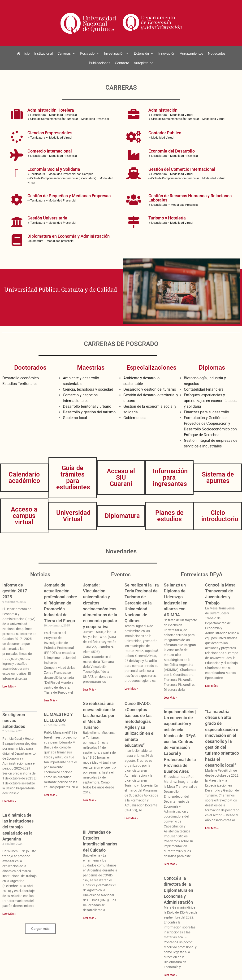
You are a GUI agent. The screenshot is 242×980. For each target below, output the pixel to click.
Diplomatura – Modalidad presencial (51, 241)
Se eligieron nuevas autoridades (14, 720)
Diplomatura (122, 516)
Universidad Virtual (73, 516)
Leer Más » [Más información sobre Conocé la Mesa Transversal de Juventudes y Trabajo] (212, 686)
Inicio (26, 53)
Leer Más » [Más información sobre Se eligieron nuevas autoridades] (9, 801)
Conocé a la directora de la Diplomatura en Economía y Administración (178, 890)
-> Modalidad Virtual (161, 138)
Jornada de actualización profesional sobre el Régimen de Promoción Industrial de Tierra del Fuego (60, 603)
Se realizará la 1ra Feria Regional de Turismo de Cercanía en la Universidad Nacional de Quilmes (142, 603)
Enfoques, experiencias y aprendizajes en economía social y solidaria (211, 401)
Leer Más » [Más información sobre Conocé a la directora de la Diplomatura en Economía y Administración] (171, 975)
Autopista (141, 63)
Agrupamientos (192, 53)
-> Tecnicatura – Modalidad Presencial (52, 201)
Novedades (217, 53)
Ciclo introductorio (220, 516)
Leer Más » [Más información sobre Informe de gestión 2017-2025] (9, 687)
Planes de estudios (169, 516)
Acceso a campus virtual (24, 516)
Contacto (122, 63)
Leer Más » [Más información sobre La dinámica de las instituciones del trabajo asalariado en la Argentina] (9, 914)
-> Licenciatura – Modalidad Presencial (52, 156)
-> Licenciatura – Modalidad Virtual (171, 115)
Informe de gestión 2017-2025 (15, 591)
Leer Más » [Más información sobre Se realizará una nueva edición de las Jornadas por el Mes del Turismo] (90, 800)
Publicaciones (99, 63)
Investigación (114, 53)
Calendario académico (24, 478)
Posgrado (87, 53)
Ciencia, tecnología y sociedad (88, 389)
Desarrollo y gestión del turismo (89, 412)
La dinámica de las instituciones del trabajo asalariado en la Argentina (18, 827)
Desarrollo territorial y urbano (87, 406)
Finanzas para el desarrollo (206, 412)
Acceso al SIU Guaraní (121, 477)
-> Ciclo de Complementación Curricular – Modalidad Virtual (187, 119)
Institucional (43, 53)
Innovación (167, 53)
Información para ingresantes (170, 477)
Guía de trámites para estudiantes (73, 478)
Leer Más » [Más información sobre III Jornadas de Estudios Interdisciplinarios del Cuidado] (90, 918)
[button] (40, 929)
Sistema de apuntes (218, 478)
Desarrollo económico (21, 378)
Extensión (141, 53)
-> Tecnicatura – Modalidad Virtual (50, 138)
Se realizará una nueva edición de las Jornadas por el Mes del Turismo (99, 715)
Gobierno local (75, 418)
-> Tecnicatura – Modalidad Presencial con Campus (60, 174)
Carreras (64, 53)
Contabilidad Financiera (204, 389)
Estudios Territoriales (20, 384)
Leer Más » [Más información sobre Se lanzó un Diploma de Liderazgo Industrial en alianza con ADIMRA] (171, 698)
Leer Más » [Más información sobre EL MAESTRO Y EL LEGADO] (51, 795)
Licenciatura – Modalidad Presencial (54, 115)
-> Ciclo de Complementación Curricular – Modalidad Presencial (69, 119)
